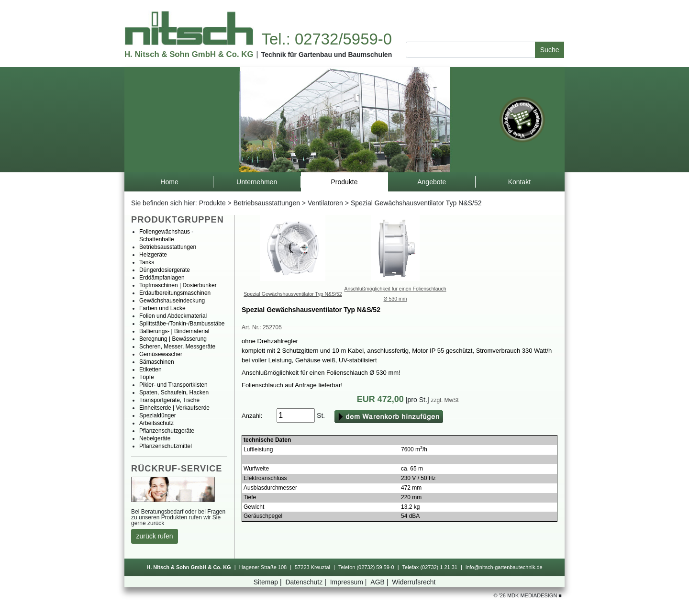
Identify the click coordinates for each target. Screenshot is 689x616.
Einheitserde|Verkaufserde (174, 408)
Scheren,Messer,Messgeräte (177, 347)
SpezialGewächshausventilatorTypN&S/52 (293, 294)
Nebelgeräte (155, 438)
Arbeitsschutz (156, 423)
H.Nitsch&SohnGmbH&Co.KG (189, 54)
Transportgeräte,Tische (169, 400)
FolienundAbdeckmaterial (173, 316)
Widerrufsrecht (414, 582)
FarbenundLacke (162, 308)
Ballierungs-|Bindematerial (174, 331)
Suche (550, 50)
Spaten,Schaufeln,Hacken (174, 392)
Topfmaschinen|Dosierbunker (178, 285)
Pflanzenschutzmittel (166, 446)
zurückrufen (155, 536)
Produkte (212, 203)
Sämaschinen (157, 362)
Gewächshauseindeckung (172, 301)
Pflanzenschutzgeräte (167, 431)
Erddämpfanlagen (162, 278)
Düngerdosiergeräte (165, 270)
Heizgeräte (153, 255)
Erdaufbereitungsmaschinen (175, 293)
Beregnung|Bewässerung (173, 339)
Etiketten (150, 370)
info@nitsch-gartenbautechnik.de (504, 567)
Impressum (350, 582)
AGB (380, 582)
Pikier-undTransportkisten (173, 385)
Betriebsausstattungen (267, 203)
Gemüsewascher (161, 354)
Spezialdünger (158, 415)
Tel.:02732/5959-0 (326, 39)
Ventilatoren (325, 203)
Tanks (147, 262)
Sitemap (269, 582)
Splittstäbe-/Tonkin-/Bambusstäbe (182, 324)
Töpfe (147, 377)
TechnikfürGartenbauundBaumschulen (327, 55)
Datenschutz (306, 582)
